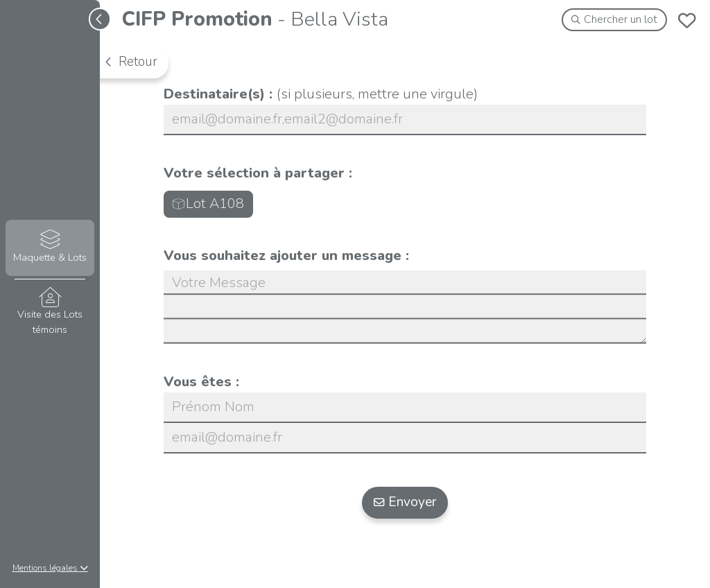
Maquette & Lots (50, 247)
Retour (130, 62)
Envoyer (405, 502)
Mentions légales (50, 568)
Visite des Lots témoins (50, 312)
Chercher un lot (615, 19)
